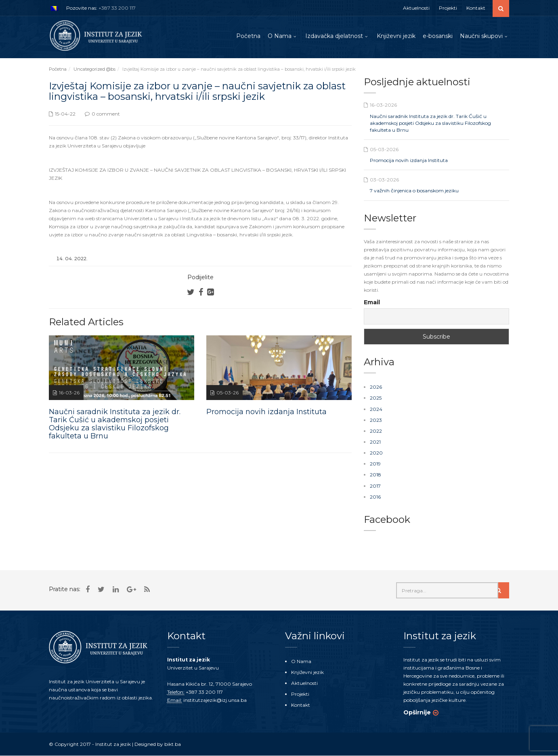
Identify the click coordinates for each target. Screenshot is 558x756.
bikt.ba (173, 744)
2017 (375, 486)
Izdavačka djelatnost (334, 36)
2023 (376, 420)
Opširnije (417, 712)
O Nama (280, 36)
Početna (248, 36)
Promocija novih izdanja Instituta (409, 161)
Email (372, 303)
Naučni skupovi (481, 36)
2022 (376, 431)
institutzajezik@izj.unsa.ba (215, 700)
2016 (375, 497)
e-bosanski (438, 36)
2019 (375, 464)
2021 (375, 442)
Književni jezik (396, 36)
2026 (376, 387)
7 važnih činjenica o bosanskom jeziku (414, 191)
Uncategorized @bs (94, 69)
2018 (375, 475)
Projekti (448, 8)
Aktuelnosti (416, 8)
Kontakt (476, 8)
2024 (376, 409)
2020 (376, 453)
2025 (376, 398)
